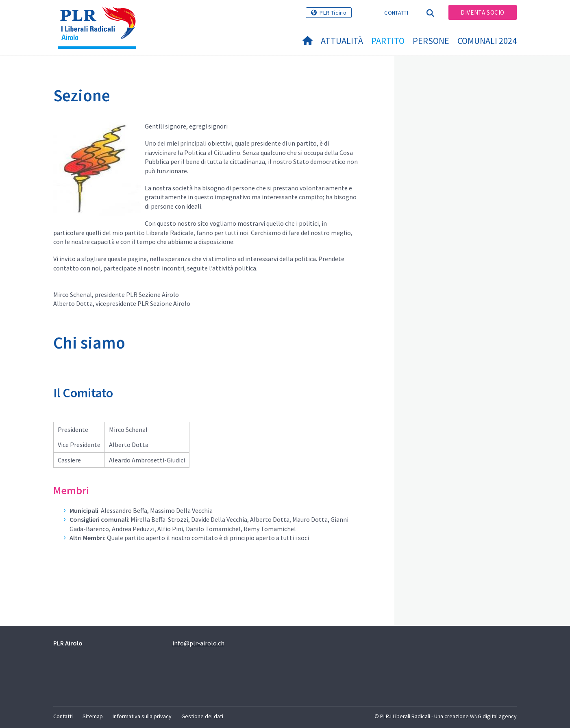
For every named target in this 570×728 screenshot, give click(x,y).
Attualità (342, 41)
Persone (431, 41)
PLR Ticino (333, 13)
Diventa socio (483, 12)
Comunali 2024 (487, 41)
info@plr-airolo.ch (198, 643)
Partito (388, 41)
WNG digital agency (493, 716)
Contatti (396, 13)
